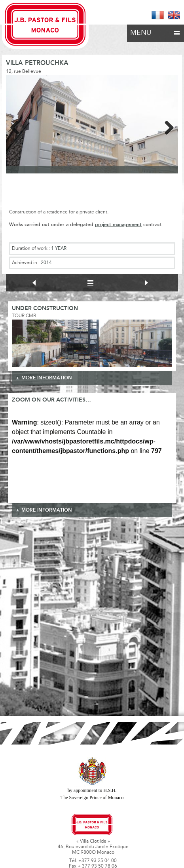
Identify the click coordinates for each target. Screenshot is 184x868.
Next (166, 126)
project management (118, 225)
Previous (18, 126)
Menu (156, 31)
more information (47, 378)
